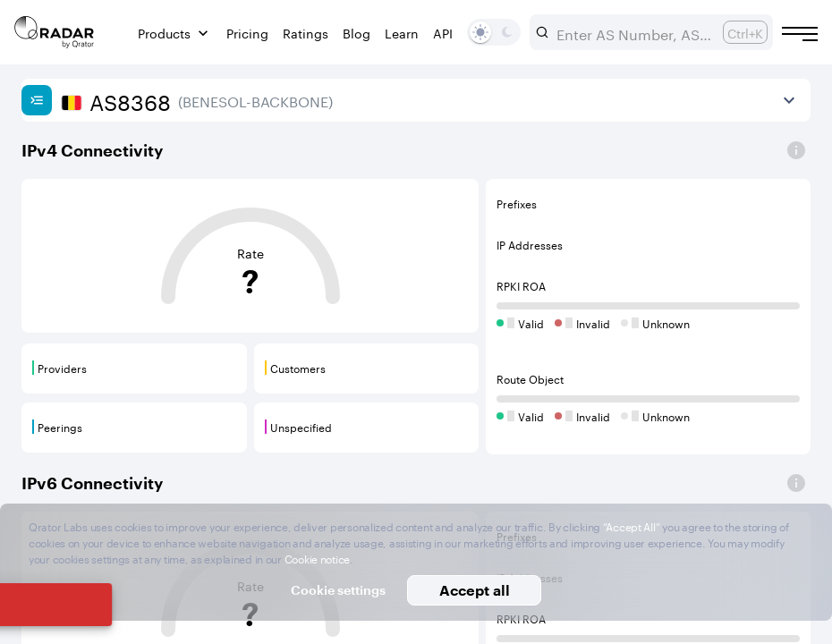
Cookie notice (317, 558)
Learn (402, 33)
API (443, 33)
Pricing (247, 33)
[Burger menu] (800, 34)
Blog (357, 33)
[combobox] (632, 32)
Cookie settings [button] (338, 590)
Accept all (475, 590)
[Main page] (55, 32)
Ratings (306, 33)
